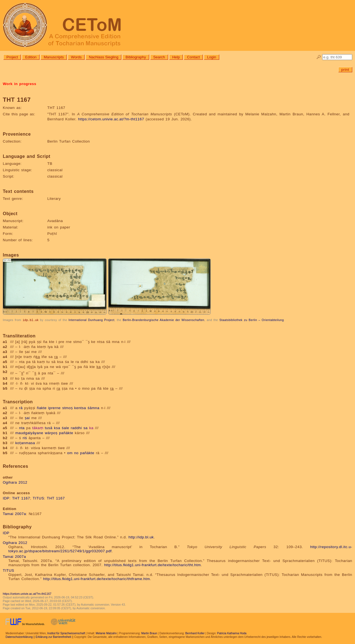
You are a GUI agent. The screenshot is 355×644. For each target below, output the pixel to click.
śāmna (94, 408)
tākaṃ (38, 428)
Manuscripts (54, 57)
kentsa (80, 408)
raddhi (76, 428)
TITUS (39, 498)
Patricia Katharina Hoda (232, 633)
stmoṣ (67, 408)
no (76, 453)
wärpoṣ (51, 433)
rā (21, 408)
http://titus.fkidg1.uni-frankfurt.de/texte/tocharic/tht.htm (152, 565)
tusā (49, 428)
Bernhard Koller (195, 633)
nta (22, 428)
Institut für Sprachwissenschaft (66, 633)
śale (65, 428)
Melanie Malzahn (106, 633)
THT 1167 (21, 498)
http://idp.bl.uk (141, 537)
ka (91, 428)
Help (176, 57)
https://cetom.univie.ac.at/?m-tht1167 (111, 119)
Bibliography (136, 57)
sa (86, 428)
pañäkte (66, 433)
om (70, 453)
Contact (193, 57)
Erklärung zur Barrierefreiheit (53, 637)
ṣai (27, 418)
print (345, 70)
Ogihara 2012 (15, 482)
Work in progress (19, 84)
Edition (31, 57)
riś (25, 438)
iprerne (54, 408)
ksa (57, 428)
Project (12, 57)
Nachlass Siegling (103, 57)
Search (159, 57)
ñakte (42, 408)
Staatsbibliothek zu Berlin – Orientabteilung (252, 320)
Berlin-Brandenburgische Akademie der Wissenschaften (164, 320)
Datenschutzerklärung (19, 637)
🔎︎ (319, 57)
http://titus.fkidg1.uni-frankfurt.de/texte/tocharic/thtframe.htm (97, 579)
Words (76, 57)
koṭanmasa (25, 443)
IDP (6, 498)
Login (212, 57)
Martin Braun (149, 633)
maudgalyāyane (29, 433)
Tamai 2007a (14, 514)
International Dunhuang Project (91, 320)
